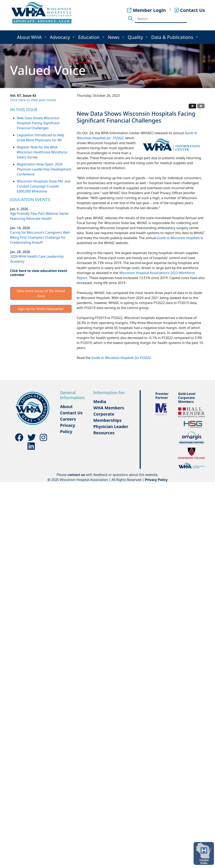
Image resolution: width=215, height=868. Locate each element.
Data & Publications (173, 37)
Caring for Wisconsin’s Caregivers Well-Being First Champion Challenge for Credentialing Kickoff (40, 237)
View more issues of (41, 293)
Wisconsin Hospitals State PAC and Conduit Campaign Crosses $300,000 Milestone (44, 186)
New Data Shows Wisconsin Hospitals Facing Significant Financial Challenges (38, 123)
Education (90, 37)
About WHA (30, 37)
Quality (136, 37)
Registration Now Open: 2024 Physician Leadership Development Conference (44, 169)
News (114, 37)
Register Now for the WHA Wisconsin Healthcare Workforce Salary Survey (42, 152)
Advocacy (60, 37)
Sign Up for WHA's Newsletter (41, 309)
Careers (68, 419)
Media (100, 402)
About (66, 407)
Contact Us (71, 413)
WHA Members (109, 408)
